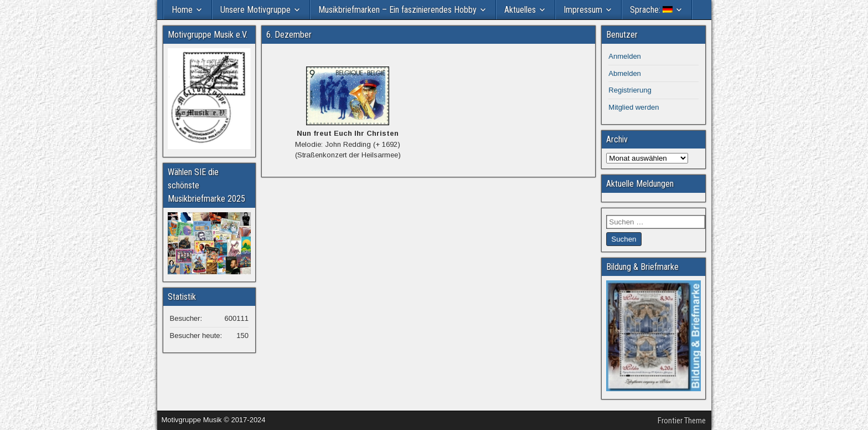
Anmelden (625, 56)
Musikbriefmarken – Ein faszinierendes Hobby (397, 10)
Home (182, 10)
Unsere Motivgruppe (255, 10)
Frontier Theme (682, 421)
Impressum (583, 10)
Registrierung (630, 90)
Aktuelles (520, 10)
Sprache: (651, 10)
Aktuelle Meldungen (640, 184)
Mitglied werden (634, 107)
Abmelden (625, 73)
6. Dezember (289, 35)
